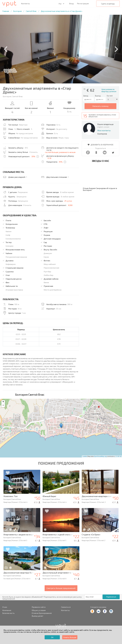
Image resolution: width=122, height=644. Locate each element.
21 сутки (68, 201)
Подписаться (111, 597)
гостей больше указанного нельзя (60, 152)
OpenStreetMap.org (100, 456)
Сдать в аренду (108, 4)
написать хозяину (100, 106)
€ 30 (49, 158)
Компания (7, 610)
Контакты (25, 4)
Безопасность (8, 613)
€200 (70, 205)
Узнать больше (70, 637)
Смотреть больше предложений (61, 588)
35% (33, 156)
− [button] (3, 405)
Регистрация (83, 3)
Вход (71, 3)
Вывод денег (38, 616)
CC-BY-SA (118, 456)
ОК (52, 637)
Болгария (17, 11)
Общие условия (39, 610)
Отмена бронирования (42, 613)
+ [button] (3, 402)
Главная (6, 11)
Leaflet (85, 456)
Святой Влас (31, 11)
